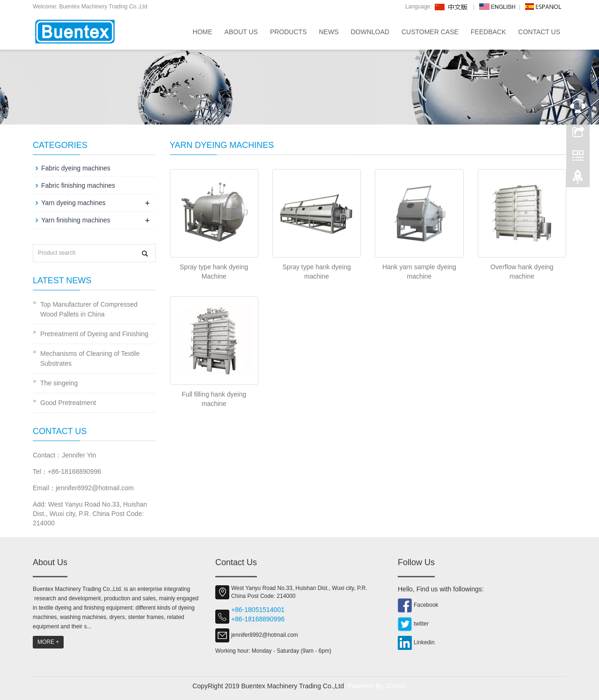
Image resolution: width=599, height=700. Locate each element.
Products (289, 32)
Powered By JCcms (377, 686)
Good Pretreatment (68, 403)
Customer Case (430, 32)
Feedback (488, 32)
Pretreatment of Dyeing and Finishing (94, 334)
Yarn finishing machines (76, 220)
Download (370, 32)
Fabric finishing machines (78, 185)
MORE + (48, 642)
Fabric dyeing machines (76, 168)
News (329, 32)
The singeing (59, 383)
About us (241, 32)
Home (203, 32)
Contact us (539, 32)
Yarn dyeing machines (73, 203)
